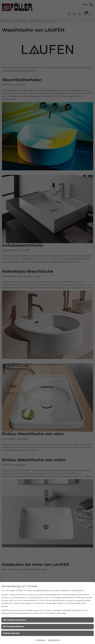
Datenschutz (54, 640)
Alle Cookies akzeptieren (14, 620)
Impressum (41, 640)
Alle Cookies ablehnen (13, 626)
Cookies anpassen (11, 633)
